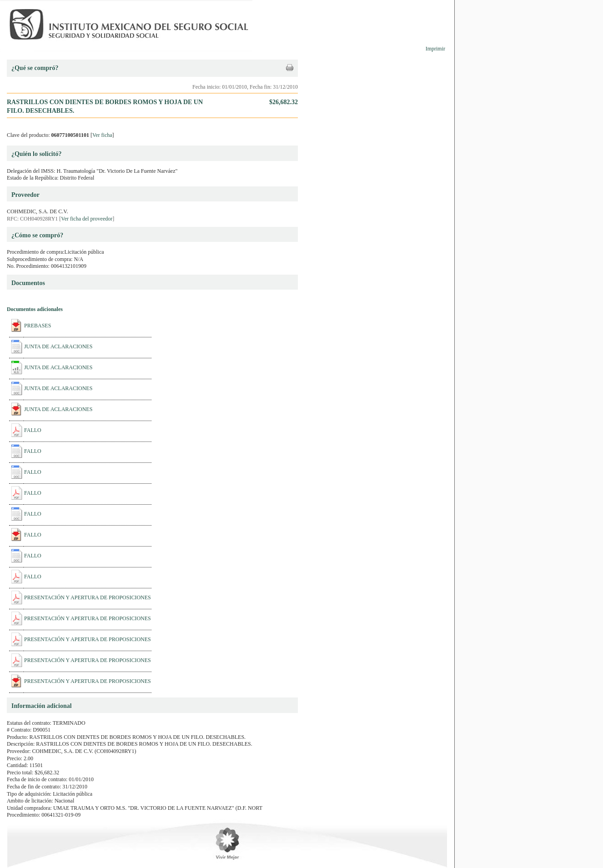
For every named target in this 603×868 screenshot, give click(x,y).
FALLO (33, 430)
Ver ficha (102, 135)
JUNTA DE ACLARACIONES (58, 346)
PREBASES (38, 326)
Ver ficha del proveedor (87, 219)
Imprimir (435, 49)
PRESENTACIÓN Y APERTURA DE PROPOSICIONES (88, 597)
